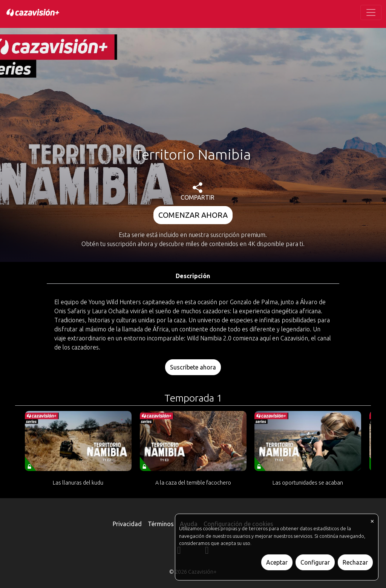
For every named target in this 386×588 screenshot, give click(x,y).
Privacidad (127, 524)
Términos (161, 524)
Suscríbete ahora (193, 367)
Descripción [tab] (193, 276)
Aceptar (277, 562)
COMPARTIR (198, 192)
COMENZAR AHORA (193, 215)
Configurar (315, 562)
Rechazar (355, 562)
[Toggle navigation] (371, 12)
